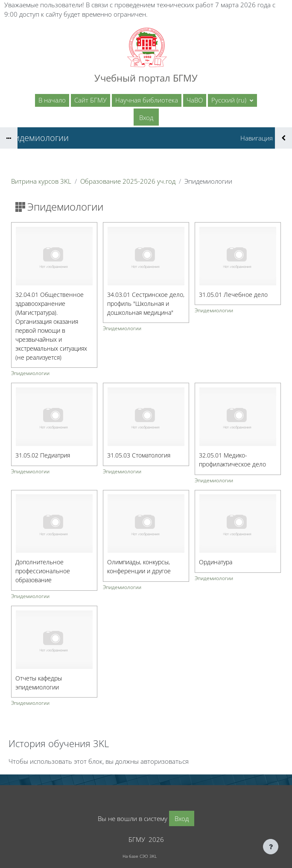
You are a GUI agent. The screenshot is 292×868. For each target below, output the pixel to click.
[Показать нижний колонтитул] (271, 847)
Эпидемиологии (30, 374)
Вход (146, 117)
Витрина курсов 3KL (41, 181)
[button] (232, 100)
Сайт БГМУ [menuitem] (91, 100)
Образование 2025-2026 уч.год (128, 181)
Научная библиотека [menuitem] (147, 100)
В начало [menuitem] (52, 100)
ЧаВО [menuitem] (195, 100)
